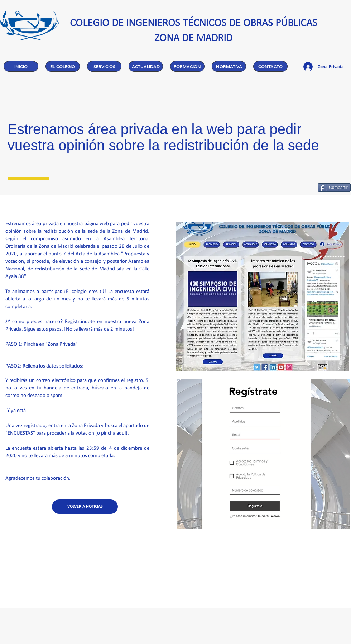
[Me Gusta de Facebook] (294, 188)
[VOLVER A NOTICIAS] (85, 507)
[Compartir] (334, 188)
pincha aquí (113, 433)
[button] (63, 66)
